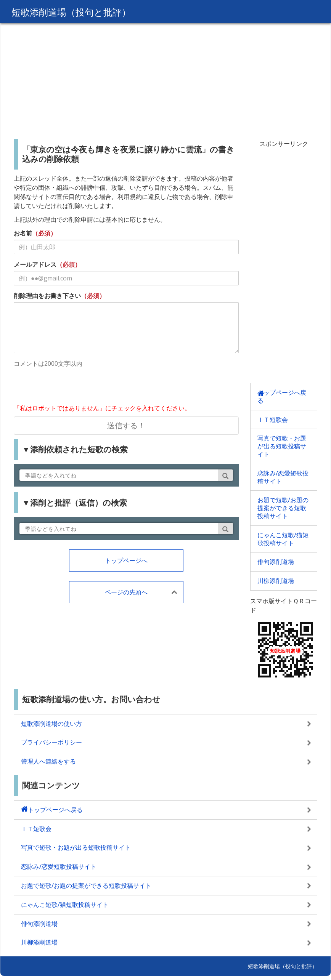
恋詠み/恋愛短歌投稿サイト (283, 477)
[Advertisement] (165, 78)
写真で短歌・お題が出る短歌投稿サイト (282, 446)
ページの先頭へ (126, 592)
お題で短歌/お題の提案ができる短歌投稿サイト (283, 508)
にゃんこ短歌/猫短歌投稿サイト (283, 539)
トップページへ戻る (282, 396)
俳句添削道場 (276, 562)
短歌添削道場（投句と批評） (71, 12)
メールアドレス (35, 264)
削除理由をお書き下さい (47, 296)
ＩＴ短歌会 (273, 420)
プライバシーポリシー (51, 742)
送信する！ (126, 425)
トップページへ (126, 560)
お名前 (23, 233)
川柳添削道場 (276, 581)
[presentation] (72, 387)
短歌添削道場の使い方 (51, 724)
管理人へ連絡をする (48, 761)
